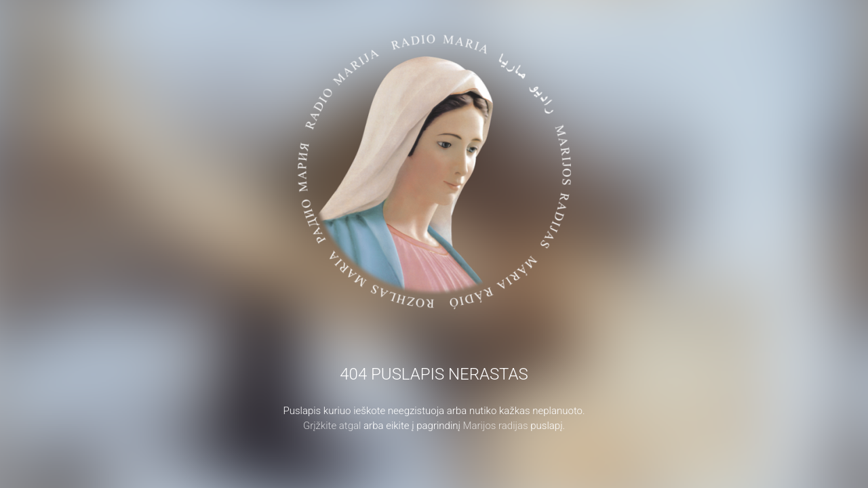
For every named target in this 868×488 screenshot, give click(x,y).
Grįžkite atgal (332, 426)
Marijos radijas (496, 426)
